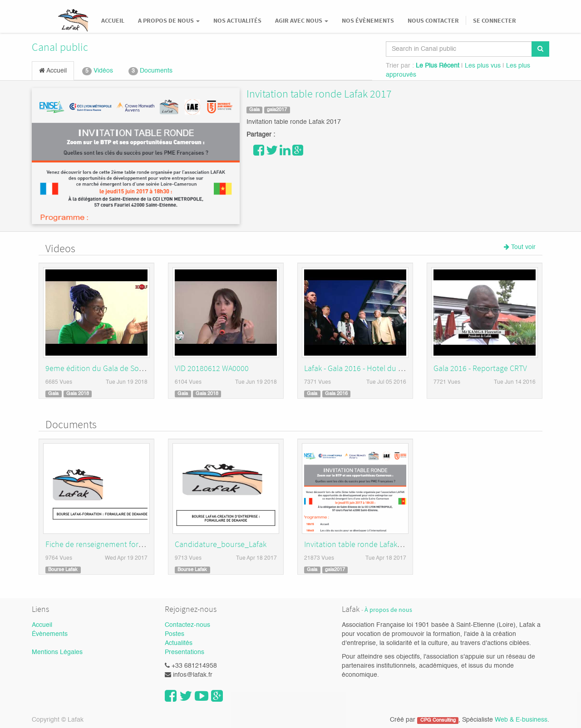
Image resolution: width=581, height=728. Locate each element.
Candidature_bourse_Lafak (221, 544)
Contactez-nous (187, 625)
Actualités (179, 643)
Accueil (53, 71)
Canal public (60, 47)
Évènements (50, 634)
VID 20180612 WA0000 (212, 368)
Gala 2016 (336, 394)
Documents (150, 71)
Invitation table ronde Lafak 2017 (319, 94)
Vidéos (98, 71)
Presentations (185, 652)
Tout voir (520, 247)
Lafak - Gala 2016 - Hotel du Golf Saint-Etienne (382, 368)
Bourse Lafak (63, 570)
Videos (60, 248)
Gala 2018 (78, 394)
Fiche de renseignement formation (104, 544)
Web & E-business (521, 720)
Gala (254, 110)
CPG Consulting (438, 720)
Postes (175, 634)
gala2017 (277, 110)
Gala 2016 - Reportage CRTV (480, 368)
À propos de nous (388, 610)
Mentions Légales (57, 652)
